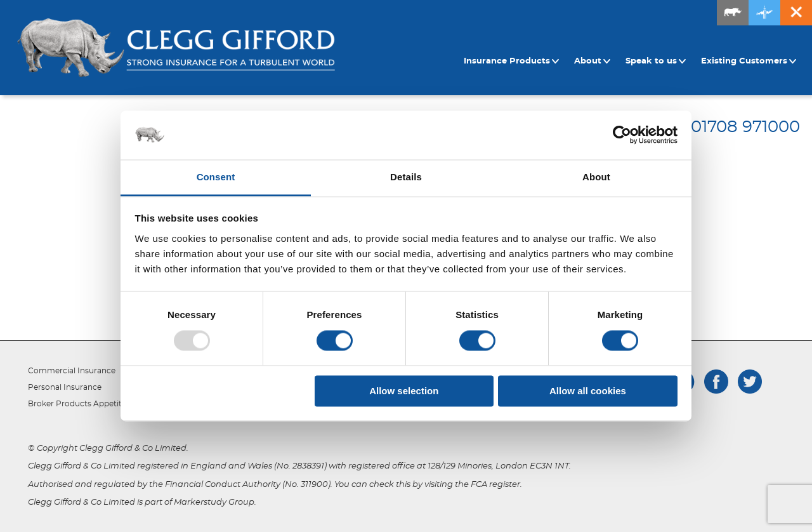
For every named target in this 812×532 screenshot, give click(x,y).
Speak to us (656, 61)
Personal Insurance (65, 387)
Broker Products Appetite (77, 404)
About (593, 61)
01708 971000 (745, 127)
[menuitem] (513, 62)
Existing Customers (749, 61)
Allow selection (404, 391)
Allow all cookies (588, 391)
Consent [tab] (216, 177)
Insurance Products (512, 61)
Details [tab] (406, 177)
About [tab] (596, 177)
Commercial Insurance (72, 371)
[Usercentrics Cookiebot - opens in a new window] (622, 135)
